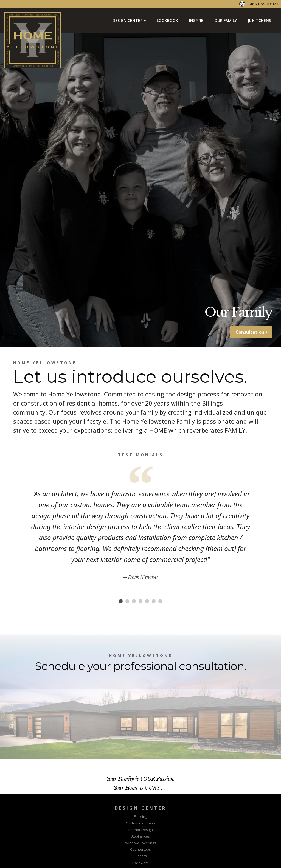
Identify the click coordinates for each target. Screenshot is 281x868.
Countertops (140, 849)
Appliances (141, 836)
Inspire (196, 20)
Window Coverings (141, 843)
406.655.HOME (264, 4)
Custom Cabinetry (140, 823)
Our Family (226, 20)
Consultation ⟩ (251, 332)
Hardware (141, 863)
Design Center (128, 20)
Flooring (140, 816)
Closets (141, 856)
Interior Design (141, 830)
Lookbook (167, 20)
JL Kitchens (259, 20)
